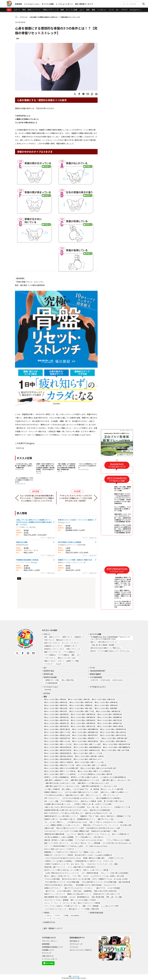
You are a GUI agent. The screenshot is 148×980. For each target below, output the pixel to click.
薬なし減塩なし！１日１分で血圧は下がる (75, 789)
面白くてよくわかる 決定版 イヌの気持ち (83, 900)
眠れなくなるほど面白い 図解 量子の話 (110, 723)
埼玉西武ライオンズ (71, 646)
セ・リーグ (48, 918)
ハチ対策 (66, 915)
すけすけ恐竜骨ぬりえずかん (69, 801)
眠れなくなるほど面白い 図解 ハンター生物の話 (91, 765)
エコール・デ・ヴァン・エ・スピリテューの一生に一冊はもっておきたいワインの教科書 (72, 903)
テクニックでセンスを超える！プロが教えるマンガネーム (62, 906)
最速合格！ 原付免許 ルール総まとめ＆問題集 (59, 840)
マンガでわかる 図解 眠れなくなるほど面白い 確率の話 (95, 774)
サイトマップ (47, 953)
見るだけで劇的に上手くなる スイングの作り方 (59, 849)
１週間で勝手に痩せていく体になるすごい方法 (116, 780)
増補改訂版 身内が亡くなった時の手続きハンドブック (61, 816)
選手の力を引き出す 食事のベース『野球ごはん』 (106, 648)
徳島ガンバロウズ (50, 661)
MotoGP (59, 664)
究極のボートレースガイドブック (55, 894)
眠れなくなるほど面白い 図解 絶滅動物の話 (87, 747)
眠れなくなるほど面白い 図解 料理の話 (56, 726)
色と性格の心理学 (126, 825)
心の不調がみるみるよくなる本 (77, 822)
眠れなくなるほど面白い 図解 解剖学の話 (113, 729)
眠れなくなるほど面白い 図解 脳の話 (81, 705)
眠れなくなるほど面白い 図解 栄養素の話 (85, 729)
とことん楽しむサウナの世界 (110, 906)
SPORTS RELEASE (97, 913)
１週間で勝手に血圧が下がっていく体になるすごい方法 (62, 786)
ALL (9, 10)
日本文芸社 (48, 690)
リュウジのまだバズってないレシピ (55, 909)
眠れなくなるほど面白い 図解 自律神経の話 (58, 759)
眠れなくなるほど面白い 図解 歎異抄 (106, 708)
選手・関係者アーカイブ (53, 928)
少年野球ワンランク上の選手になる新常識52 (58, 861)
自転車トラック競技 (73, 661)
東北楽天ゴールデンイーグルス (54, 649)
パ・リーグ (57, 918)
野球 (24, 10)
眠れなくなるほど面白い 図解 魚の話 (56, 702)
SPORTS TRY (94, 680)
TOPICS (46, 913)
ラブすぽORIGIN (96, 677)
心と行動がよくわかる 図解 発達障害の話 (113, 777)
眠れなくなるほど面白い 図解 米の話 (103, 699)
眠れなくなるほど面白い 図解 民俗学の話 (57, 738)
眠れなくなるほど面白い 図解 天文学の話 (113, 735)
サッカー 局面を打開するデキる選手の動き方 (82, 867)
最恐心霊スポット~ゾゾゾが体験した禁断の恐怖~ (84, 909)
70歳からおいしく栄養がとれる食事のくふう (114, 792)
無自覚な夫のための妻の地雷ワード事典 (104, 831)
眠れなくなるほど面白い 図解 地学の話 (56, 720)
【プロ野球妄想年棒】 (51, 683)
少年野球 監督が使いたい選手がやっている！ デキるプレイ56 (94, 861)
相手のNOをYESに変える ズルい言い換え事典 (76, 879)
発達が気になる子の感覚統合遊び (100, 810)
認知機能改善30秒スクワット (86, 819)
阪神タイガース (67, 637)
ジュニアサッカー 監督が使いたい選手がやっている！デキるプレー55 (88, 834)
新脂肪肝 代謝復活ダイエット (54, 792)
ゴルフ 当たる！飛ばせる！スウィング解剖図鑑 (85, 843)
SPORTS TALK (49, 671)
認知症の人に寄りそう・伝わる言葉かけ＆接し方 (60, 819)
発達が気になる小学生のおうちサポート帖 (98, 813)
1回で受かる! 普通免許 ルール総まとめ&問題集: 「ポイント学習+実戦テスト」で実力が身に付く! (74, 837)
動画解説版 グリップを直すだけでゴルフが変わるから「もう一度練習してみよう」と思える (73, 852)
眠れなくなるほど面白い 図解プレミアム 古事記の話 (94, 771)
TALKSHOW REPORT (98, 671)
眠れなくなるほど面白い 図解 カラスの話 (57, 732)
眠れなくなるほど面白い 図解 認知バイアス (86, 738)
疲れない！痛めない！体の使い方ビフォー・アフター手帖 (62, 876)
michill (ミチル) (49, 922)
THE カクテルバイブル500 (52, 900)
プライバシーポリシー (50, 941)
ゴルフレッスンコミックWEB (79, 950)
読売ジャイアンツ (34, 10)
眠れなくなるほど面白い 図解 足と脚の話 (110, 726)
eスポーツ (61, 661)
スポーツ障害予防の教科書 (90, 873)
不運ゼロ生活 (77, 891)
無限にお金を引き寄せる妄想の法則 (105, 891)
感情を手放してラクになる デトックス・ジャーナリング (101, 825)
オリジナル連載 (48, 4)
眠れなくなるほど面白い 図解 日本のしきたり (88, 759)
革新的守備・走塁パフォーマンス (55, 867)
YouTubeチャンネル (137, 10)
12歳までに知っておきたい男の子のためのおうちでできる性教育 (65, 807)
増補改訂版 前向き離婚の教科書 (54, 834)
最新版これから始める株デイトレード (79, 894)
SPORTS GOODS (117, 680)
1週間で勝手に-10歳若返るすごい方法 (56, 780)
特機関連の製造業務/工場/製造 (27, 560)
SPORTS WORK (105, 680)
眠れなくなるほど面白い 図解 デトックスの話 (88, 753)
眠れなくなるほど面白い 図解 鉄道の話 (83, 720)
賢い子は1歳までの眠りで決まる (114, 801)
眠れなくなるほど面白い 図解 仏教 (79, 699)
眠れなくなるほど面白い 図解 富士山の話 (57, 735)
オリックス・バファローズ (70, 643)
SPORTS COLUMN (50, 677)
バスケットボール (50, 658)
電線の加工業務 (22, 542)
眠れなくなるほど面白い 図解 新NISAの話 (87, 750)
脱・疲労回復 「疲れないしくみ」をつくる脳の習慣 (107, 789)
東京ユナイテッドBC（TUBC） (67, 658)
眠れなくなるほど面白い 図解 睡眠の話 (110, 717)
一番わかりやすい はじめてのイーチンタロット (78, 888)
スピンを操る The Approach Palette (96, 846)
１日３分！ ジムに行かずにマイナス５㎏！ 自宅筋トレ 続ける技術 (103, 876)
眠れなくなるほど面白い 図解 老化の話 (83, 726)
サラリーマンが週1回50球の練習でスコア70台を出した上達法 (64, 846)
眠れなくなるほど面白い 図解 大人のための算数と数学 (61, 768)
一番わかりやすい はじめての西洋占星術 (58, 891)
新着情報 (18, 4)
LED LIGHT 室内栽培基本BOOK (79, 897)
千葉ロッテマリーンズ (50, 10)
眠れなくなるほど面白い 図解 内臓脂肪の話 (117, 747)
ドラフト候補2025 (64, 655)
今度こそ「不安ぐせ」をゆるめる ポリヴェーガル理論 (106, 822)
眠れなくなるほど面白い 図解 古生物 (56, 708)
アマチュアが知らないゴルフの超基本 (118, 840)
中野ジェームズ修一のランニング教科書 (96, 870)
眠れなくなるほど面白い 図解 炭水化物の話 (58, 750)
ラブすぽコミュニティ (98, 687)
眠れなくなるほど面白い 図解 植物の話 (83, 717)
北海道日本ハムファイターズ (53, 646)
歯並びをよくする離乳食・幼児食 (91, 801)
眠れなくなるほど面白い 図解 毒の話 (106, 702)
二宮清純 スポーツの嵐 (51, 680)
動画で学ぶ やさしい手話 (106, 819)
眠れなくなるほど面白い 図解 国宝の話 (110, 714)
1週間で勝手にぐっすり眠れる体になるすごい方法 (93, 783)
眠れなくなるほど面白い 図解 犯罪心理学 (115, 738)
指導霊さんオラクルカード (53, 888)
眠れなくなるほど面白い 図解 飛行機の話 (85, 741)
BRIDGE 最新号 (95, 674)
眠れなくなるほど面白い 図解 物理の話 (83, 723)
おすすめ (47, 693)
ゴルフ (82, 10)
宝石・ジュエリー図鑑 (51, 801)
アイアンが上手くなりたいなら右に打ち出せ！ (90, 840)
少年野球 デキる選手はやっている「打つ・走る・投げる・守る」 (65, 864)
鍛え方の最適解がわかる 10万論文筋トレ (109, 798)
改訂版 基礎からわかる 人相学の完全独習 (89, 885)
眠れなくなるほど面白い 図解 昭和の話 (56, 717)
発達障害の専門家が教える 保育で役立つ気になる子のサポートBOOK (66, 810)
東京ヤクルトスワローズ (52, 643)
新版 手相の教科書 (124, 882)
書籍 (93, 10)
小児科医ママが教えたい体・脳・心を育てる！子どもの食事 (93, 804)
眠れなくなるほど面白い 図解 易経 (55, 699)
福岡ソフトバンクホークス (53, 652)
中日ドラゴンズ (49, 640)
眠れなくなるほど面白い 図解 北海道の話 (113, 741)
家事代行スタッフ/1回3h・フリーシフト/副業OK (76, 520)
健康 (62, 10)
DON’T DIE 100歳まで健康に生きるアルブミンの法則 (81, 792)
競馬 (88, 10)
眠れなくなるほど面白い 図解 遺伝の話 (108, 711)
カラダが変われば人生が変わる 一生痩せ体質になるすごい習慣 (64, 795)
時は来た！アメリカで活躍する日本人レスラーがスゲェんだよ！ (111, 651)
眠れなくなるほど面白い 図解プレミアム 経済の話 (60, 774)
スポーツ (17, 10)
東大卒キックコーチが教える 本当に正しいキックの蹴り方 (63, 870)
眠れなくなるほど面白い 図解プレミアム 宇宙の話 (60, 771)
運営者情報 (46, 944)
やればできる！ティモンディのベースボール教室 (102, 864)
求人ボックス (51, 537)
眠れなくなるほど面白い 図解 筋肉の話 (83, 714)
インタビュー (102, 10)
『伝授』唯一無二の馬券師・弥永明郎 (102, 645)
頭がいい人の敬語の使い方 (120, 834)
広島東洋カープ (79, 637)
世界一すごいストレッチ (111, 795)
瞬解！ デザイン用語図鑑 (91, 906)
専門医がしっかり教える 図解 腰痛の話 (56, 777)
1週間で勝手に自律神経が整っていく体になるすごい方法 (99, 786)
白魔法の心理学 (49, 828)
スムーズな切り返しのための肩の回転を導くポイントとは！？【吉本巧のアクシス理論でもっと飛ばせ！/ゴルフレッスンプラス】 (37, 498)
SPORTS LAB (24, 17)
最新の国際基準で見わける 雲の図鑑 (56, 897)
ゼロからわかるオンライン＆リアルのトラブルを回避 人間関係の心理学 (67, 831)
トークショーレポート (64, 4)
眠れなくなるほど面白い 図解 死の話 (81, 702)
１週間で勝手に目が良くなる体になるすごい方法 (60, 783)
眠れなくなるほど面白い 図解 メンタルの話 (58, 744)
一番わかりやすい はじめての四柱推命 (108, 888)
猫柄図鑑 (66, 900)
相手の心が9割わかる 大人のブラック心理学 (70, 828)
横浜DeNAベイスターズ (64, 640)
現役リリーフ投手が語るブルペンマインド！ (104, 642)
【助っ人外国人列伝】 (68, 680)
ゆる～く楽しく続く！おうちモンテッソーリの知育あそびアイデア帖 (109, 807)
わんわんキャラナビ (110, 885)
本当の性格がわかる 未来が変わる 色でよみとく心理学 (103, 828)
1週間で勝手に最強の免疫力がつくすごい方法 (85, 780)
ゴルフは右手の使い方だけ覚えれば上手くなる (117, 843)
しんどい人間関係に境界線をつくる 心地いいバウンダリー (63, 825)
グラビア (124, 10)
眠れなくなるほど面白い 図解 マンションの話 (89, 762)
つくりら (72, 947)
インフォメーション (32, 4)
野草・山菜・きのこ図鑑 (114, 897)
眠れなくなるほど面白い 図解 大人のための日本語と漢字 (98, 768)
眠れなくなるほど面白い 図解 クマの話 (82, 711)
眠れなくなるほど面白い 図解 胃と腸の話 (57, 729)
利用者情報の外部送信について (53, 947)
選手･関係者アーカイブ (84, 4)
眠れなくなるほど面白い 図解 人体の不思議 (115, 750)
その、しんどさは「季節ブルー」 (55, 822)
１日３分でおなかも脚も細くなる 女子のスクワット (78, 798)
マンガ (111, 10)
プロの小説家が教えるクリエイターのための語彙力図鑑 (62, 882)
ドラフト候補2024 (50, 655)
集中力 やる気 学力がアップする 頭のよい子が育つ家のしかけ (64, 813)
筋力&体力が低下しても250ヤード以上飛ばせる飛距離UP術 (93, 855)
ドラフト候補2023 (69, 652)
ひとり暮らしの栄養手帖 (52, 789)
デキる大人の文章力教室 (52, 879)
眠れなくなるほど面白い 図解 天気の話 (110, 720)
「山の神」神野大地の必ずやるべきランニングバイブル (62, 873)
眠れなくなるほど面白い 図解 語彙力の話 (85, 732)
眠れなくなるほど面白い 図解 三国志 (81, 708)
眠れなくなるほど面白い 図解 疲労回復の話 (58, 753)
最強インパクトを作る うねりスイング (56, 843)
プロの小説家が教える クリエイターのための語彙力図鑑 (99, 882)
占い (117, 10)
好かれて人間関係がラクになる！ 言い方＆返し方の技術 (110, 879)
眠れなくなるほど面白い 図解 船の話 (106, 705)
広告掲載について (48, 950)
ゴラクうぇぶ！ (75, 944)
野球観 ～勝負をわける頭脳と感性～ (94, 858)
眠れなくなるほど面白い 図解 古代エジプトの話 (59, 765)
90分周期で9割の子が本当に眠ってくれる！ (58, 804)
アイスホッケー (49, 664)
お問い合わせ (47, 956)
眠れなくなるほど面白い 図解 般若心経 (56, 723)
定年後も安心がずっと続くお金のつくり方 (107, 894)
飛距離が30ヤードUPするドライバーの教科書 (59, 855)
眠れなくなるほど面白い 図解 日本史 (56, 711)
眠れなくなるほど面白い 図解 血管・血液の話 (89, 756)
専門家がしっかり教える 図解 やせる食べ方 (84, 777)
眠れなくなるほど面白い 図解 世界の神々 (85, 735)
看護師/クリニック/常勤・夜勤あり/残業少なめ (75, 560)
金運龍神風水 (88, 891)
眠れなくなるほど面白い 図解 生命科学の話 (117, 744)
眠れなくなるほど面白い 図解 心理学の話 (113, 732)
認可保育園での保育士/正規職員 (70, 542)
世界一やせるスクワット (52, 798)
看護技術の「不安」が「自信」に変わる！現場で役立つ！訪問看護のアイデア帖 (105, 816)
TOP (16, 17)
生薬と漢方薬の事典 (98, 897)
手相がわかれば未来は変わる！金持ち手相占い (59, 885)
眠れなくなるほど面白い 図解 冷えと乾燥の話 (59, 762)
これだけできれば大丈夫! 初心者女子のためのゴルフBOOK (63, 858)
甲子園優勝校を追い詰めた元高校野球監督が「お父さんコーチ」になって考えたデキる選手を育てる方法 (111, 638)
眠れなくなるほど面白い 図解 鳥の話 (56, 705)
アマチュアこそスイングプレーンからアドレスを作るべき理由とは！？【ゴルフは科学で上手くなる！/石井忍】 (76, 498)
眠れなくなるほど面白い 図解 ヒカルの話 (57, 741)
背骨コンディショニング (93, 795)
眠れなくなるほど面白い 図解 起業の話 (56, 714)
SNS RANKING (75, 915)
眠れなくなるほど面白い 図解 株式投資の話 (58, 747)
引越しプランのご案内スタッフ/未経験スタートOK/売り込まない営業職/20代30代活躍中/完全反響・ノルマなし (34, 522)
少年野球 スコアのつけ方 (116, 858)
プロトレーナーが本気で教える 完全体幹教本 (114, 873)
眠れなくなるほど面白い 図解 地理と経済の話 (59, 756)
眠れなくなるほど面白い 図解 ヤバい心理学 (87, 744)
